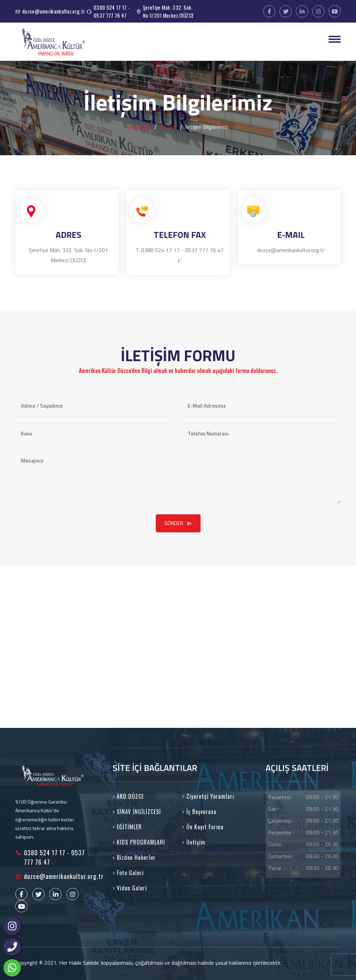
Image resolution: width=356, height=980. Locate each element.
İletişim (194, 842)
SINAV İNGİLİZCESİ (137, 812)
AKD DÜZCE (128, 796)
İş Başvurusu (199, 812)
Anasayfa (140, 127)
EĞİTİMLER (127, 827)
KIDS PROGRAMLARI (139, 842)
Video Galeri (130, 888)
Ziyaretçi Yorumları (208, 796)
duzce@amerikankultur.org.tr (54, 11)
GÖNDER (178, 523)
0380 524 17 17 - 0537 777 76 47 (112, 11)
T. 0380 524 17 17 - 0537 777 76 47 (180, 250)
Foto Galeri (128, 873)
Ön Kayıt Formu (203, 827)
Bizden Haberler (134, 857)
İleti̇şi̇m (168, 127)
